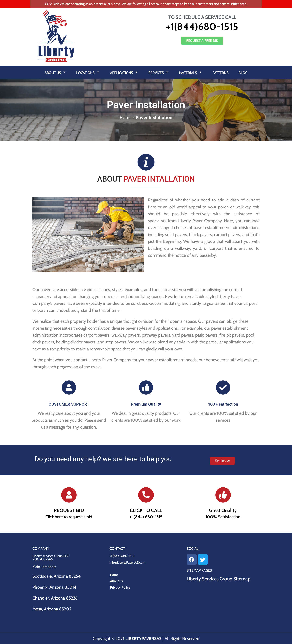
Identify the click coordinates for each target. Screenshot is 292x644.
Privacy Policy (120, 587)
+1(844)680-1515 (202, 27)
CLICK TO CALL (146, 510)
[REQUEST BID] (69, 495)
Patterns (220, 73)
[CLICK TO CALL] (146, 495)
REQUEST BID (69, 510)
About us (116, 581)
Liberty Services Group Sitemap (218, 579)
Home (126, 117)
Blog (243, 73)
